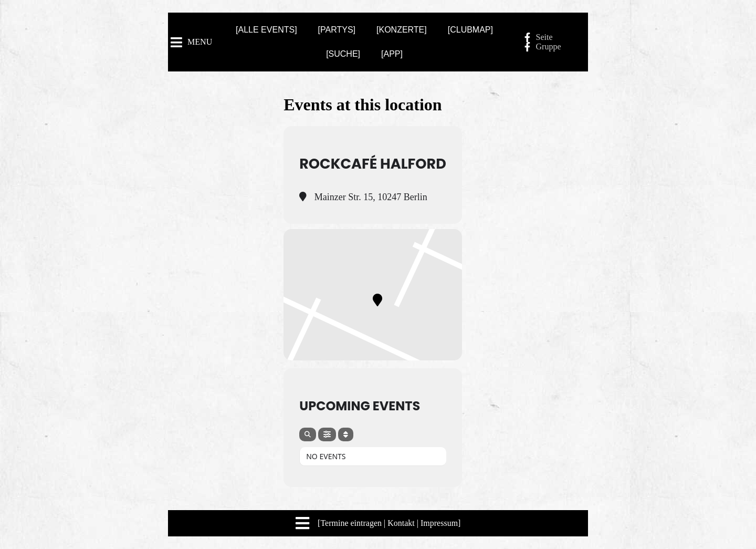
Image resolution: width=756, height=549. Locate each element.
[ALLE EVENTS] (266, 30)
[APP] (392, 54)
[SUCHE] (343, 54)
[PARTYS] (337, 30)
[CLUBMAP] (470, 30)
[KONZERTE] (402, 30)
